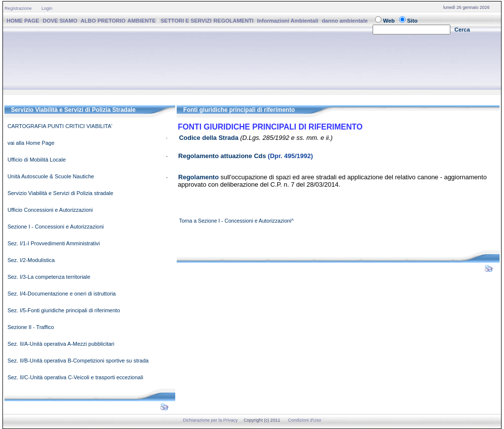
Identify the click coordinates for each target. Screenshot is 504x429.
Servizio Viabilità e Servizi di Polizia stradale (60, 193)
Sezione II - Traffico (31, 327)
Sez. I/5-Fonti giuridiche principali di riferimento (64, 310)
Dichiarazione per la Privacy (211, 420)
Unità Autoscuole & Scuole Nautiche (51, 176)
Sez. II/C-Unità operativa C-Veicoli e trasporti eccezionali (75, 377)
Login (47, 8)
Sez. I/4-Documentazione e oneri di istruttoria (62, 294)
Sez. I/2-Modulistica (31, 260)
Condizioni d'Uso (304, 420)
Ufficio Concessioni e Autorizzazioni (50, 210)
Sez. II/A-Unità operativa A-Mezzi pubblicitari (61, 344)
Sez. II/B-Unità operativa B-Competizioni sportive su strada (78, 361)
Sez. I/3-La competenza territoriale (49, 277)
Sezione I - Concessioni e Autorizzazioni (56, 227)
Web (389, 21)
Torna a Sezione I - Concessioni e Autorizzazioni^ (236, 221)
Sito (412, 21)
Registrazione (18, 8)
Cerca (462, 30)
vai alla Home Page (31, 143)
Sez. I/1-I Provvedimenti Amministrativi (54, 243)
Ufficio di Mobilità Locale (36, 160)
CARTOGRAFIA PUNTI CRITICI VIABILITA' (60, 126)
